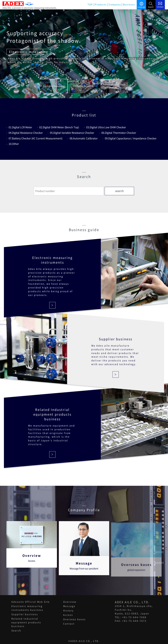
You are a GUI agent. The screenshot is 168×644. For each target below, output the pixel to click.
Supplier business (25, 614)
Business (129, 5)
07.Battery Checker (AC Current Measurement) (36, 138)
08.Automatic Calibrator (84, 138)
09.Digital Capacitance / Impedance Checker (131, 138)
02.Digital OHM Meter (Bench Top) (59, 127)
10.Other (14, 144)
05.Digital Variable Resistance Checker (72, 133)
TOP (90, 5)
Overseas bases (74, 619)
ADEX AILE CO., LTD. (85, 641)
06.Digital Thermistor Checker (119, 133)
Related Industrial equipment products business (26, 622)
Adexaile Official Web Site (31, 602)
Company (115, 5)
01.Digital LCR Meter (20, 127)
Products (101, 5)
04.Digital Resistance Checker (26, 133)
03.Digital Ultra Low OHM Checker (106, 127)
